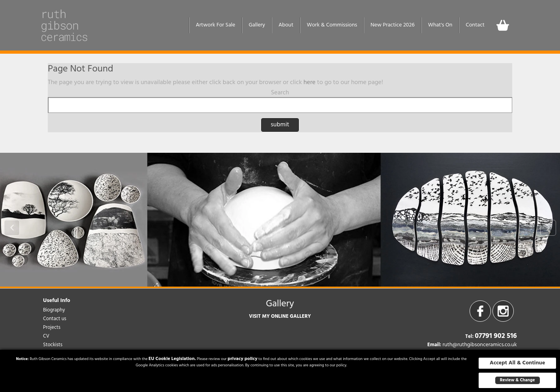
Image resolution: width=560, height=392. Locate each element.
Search (280, 93)
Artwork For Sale (216, 25)
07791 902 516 (496, 336)
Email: (434, 345)
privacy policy (242, 359)
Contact (475, 25)
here (309, 83)
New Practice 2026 (392, 25)
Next (548, 228)
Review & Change (518, 380)
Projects (52, 327)
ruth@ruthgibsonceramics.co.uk (479, 345)
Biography (54, 310)
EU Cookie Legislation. (172, 359)
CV (46, 336)
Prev (12, 228)
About (286, 25)
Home (179, 25)
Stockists (53, 345)
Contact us (55, 319)
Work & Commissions (332, 25)
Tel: (469, 337)
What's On (440, 25)
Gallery (257, 25)
